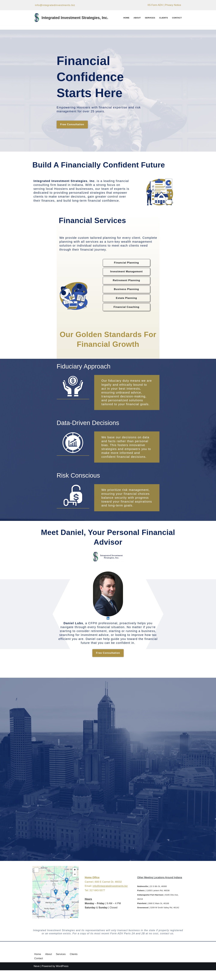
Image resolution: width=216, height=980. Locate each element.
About (137, 18)
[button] (56, 902)
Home (126, 18)
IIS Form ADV (155, 5)
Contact (177, 18)
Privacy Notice (173, 5)
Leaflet (74, 927)
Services (150, 18)
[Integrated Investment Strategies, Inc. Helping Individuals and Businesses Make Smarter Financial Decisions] (71, 18)
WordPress (62, 976)
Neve (37, 976)
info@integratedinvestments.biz (55, 5)
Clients (163, 18)
